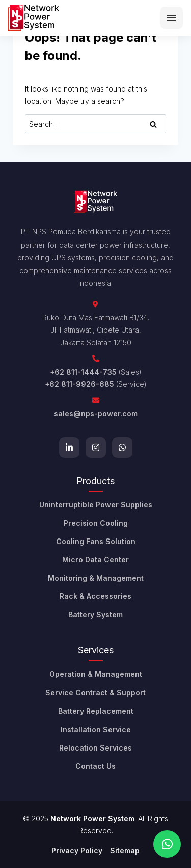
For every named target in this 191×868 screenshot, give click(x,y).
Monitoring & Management (96, 578)
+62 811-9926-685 (79, 384)
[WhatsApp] (122, 447)
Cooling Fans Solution (96, 541)
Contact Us (95, 766)
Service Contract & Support (95, 692)
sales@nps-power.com (96, 414)
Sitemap (125, 850)
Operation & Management (96, 674)
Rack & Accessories (95, 596)
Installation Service (96, 729)
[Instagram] (96, 447)
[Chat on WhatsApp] (167, 844)
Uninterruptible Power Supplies (96, 505)
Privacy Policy (77, 850)
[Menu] (172, 18)
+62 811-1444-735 (83, 372)
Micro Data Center (95, 560)
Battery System (95, 615)
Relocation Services (95, 748)
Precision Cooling (96, 523)
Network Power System (92, 818)
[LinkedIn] (69, 447)
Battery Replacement (96, 711)
